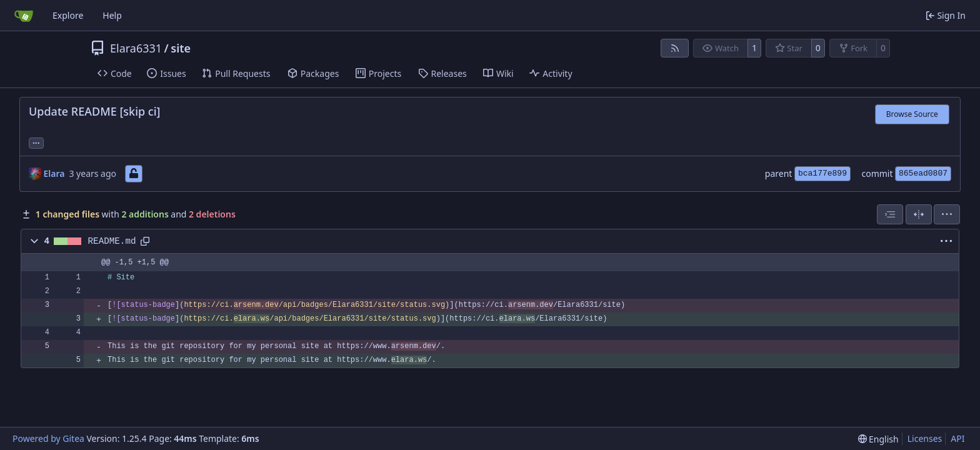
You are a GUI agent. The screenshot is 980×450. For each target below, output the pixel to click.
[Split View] (919, 214)
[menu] (947, 214)
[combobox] (890, 214)
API (957, 438)
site (181, 48)
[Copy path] (145, 241)
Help (112, 15)
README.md (112, 241)
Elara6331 (136, 48)
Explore (68, 15)
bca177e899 (822, 173)
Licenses (925, 438)
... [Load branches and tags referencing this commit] (36, 142)
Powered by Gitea (48, 438)
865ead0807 (923, 173)
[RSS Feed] (675, 48)
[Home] (24, 16)
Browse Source (912, 114)
